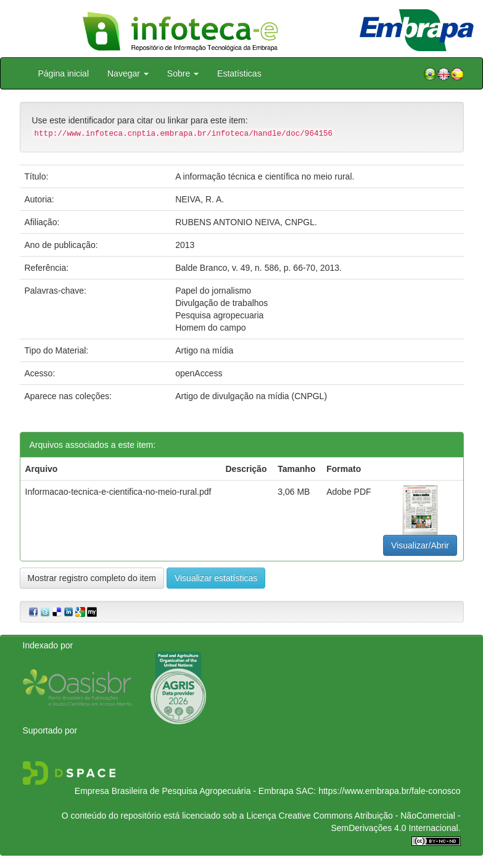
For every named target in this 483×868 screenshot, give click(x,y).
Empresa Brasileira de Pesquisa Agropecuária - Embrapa (184, 791)
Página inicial (64, 73)
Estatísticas (239, 73)
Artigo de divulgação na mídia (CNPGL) (251, 396)
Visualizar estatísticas (216, 578)
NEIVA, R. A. (200, 199)
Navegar (128, 73)
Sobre (183, 73)
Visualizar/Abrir (420, 545)
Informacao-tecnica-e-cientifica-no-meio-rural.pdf (118, 492)
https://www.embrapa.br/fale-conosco (389, 791)
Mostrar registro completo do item (92, 578)
